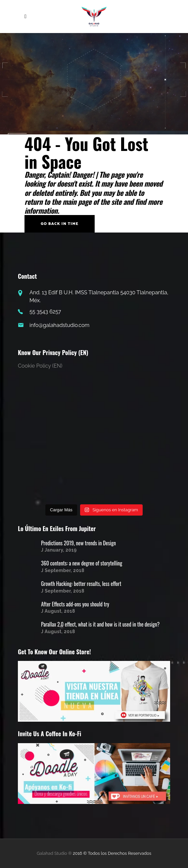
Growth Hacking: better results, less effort (81, 584)
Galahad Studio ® (54, 853)
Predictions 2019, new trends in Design (78, 543)
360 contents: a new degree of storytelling (82, 563)
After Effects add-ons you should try (75, 604)
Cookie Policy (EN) (40, 366)
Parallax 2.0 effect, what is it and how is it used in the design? (100, 624)
